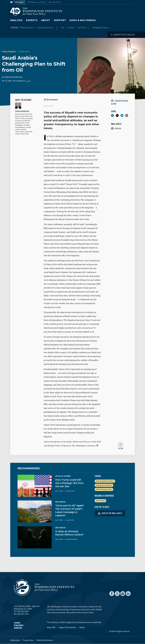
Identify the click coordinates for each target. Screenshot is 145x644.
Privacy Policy (28, 640)
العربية (28, 81)
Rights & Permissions (45, 640)
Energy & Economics (45, 28)
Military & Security (27, 28)
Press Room (19, 625)
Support (60, 20)
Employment (15, 640)
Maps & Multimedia (83, 20)
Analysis (16, 20)
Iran (63, 28)
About (46, 20)
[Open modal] (123, 35)
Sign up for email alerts (110, 513)
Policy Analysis (9, 52)
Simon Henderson (14, 77)
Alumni (82, 627)
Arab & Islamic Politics (105, 481)
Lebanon (71, 28)
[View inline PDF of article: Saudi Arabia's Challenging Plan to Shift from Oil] (121, 102)
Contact (17, 623)
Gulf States (82, 28)
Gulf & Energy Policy (104, 489)
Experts (32, 20)
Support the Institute (68, 627)
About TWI (51, 627)
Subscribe (18, 628)
